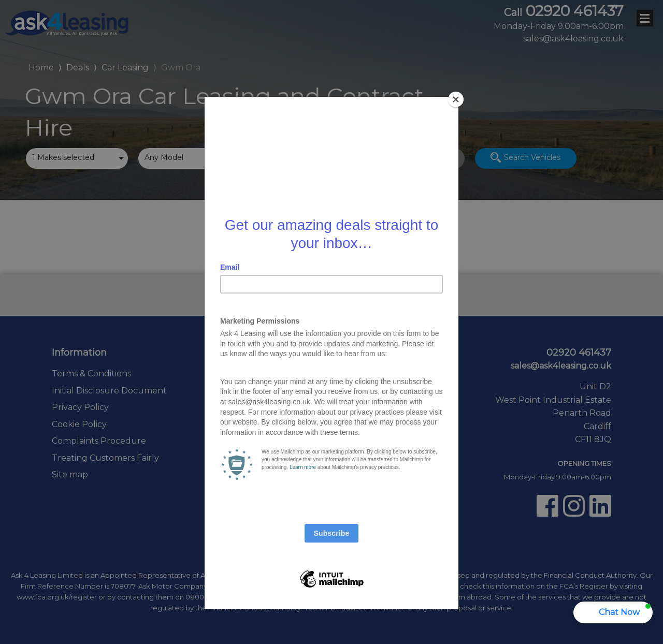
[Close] (456, 99)
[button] (613, 612)
